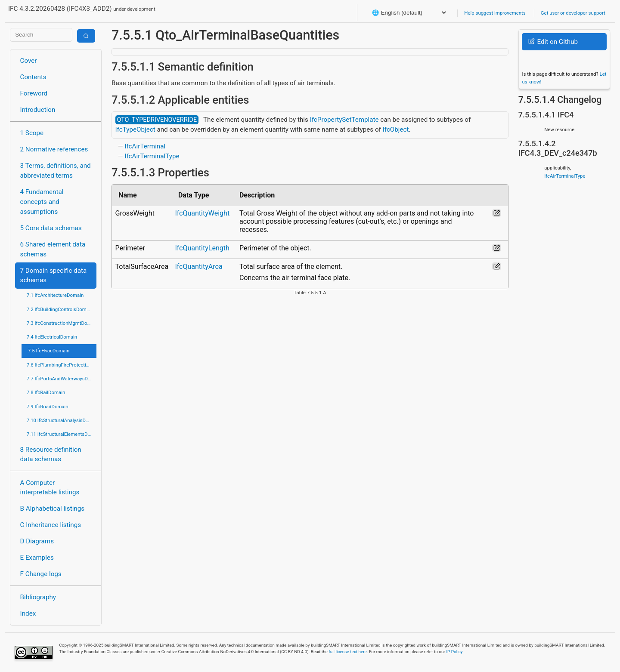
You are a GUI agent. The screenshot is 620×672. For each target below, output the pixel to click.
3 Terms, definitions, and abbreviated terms (56, 171)
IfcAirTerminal (145, 146)
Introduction (38, 110)
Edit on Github (553, 42)
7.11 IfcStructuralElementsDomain (62, 434)
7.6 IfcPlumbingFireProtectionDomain (62, 365)
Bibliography (38, 597)
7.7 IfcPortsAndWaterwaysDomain (62, 379)
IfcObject (396, 129)
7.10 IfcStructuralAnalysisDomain (62, 420)
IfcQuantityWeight (202, 213)
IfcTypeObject (135, 129)
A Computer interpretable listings (50, 488)
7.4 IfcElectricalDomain (52, 337)
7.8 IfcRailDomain (46, 392)
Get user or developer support (573, 13)
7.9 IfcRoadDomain (48, 407)
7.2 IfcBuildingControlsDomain (60, 309)
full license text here (348, 652)
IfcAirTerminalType (152, 156)
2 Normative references (54, 149)
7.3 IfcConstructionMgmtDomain (62, 323)
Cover (29, 61)
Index (28, 613)
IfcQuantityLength (202, 248)
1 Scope (32, 133)
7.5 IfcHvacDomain (49, 351)
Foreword (34, 93)
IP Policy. (455, 652)
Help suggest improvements (495, 13)
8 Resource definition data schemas (51, 455)
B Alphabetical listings (53, 509)
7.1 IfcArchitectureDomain (55, 295)
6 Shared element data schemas (53, 249)
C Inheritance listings (51, 525)
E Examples (37, 558)
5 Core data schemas (51, 228)
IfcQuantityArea (198, 267)
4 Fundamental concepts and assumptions (42, 202)
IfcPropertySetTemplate (344, 120)
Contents (33, 77)
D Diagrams (37, 541)
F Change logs (41, 574)
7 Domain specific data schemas (54, 276)
